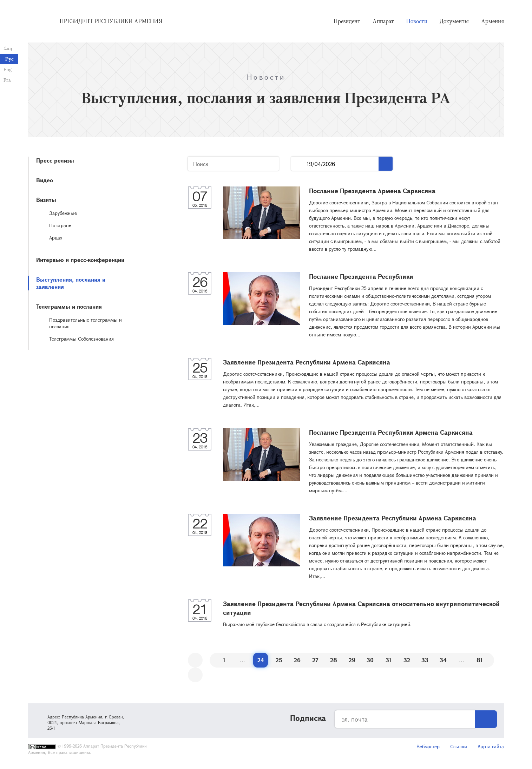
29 (352, 660)
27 (315, 660)
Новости (417, 21)
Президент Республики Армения (111, 21)
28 (334, 660)
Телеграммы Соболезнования (81, 339)
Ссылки (459, 746)
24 (261, 660)
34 (443, 660)
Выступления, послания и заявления (71, 283)
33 (425, 660)
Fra (7, 80)
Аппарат (383, 21)
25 (279, 660)
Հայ (8, 48)
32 (407, 660)
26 (297, 660)
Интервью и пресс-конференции (80, 260)
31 (389, 660)
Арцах (56, 238)
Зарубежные (63, 213)
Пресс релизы (55, 160)
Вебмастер (428, 746)
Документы (454, 21)
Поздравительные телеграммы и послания (86, 323)
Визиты (46, 200)
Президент (347, 21)
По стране (60, 225)
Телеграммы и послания (69, 306)
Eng (8, 69)
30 (370, 660)
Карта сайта (491, 746)
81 (480, 660)
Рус (9, 59)
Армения (492, 21)
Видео (45, 180)
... (299, 164)
